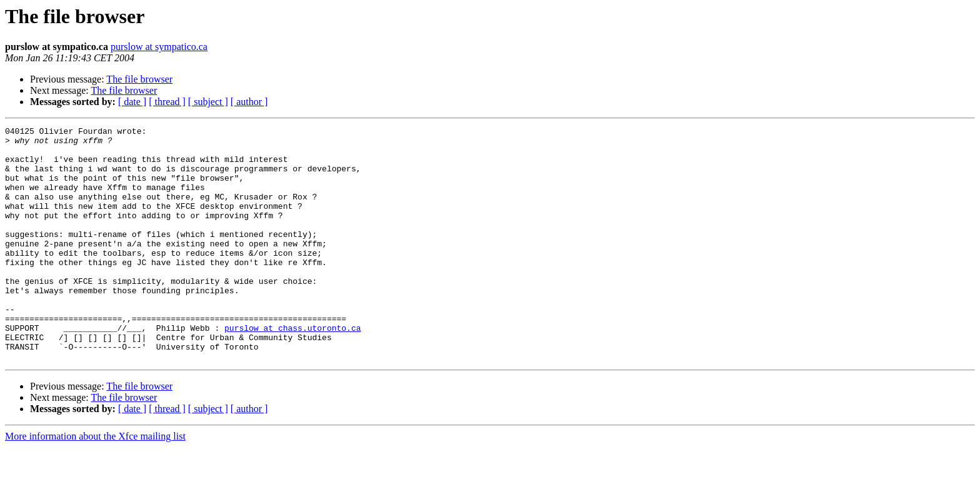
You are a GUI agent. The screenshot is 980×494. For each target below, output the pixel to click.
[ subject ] (208, 102)
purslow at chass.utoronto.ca (292, 369)
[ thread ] (167, 102)
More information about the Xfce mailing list (95, 483)
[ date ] (132, 102)
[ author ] (249, 102)
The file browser (139, 79)
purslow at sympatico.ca (159, 47)
